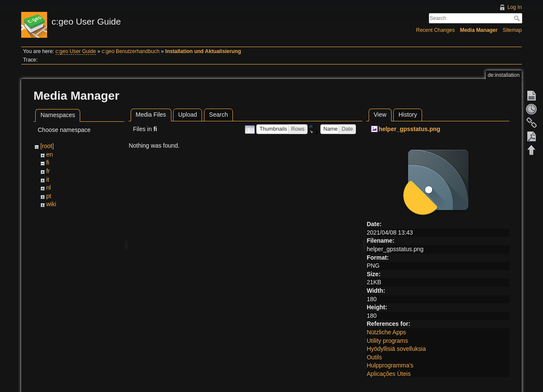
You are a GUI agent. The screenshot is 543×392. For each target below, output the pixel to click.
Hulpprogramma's (390, 365)
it (48, 179)
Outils (374, 357)
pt (49, 196)
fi (48, 162)
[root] (47, 146)
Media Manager (479, 30)
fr (48, 171)
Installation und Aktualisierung (203, 51)
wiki (51, 204)
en (50, 154)
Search (518, 18)
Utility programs (387, 341)
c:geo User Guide (76, 51)
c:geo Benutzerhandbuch (131, 51)
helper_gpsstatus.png (409, 129)
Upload (188, 115)
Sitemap (512, 30)
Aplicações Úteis (389, 374)
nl (49, 188)
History (408, 115)
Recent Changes (435, 30)
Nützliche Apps (386, 332)
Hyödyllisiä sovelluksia (396, 349)
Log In (515, 7)
